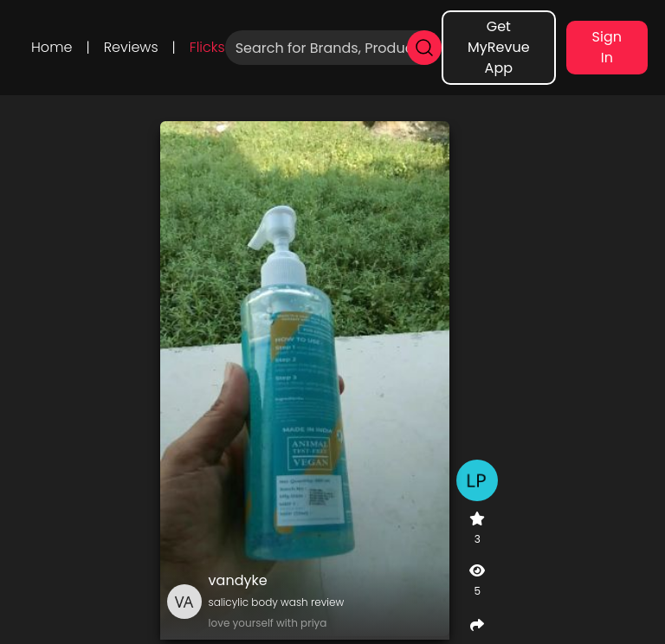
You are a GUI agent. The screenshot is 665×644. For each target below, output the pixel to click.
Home (52, 47)
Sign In (607, 47)
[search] (424, 48)
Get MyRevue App (499, 47)
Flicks (207, 47)
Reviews (131, 47)
